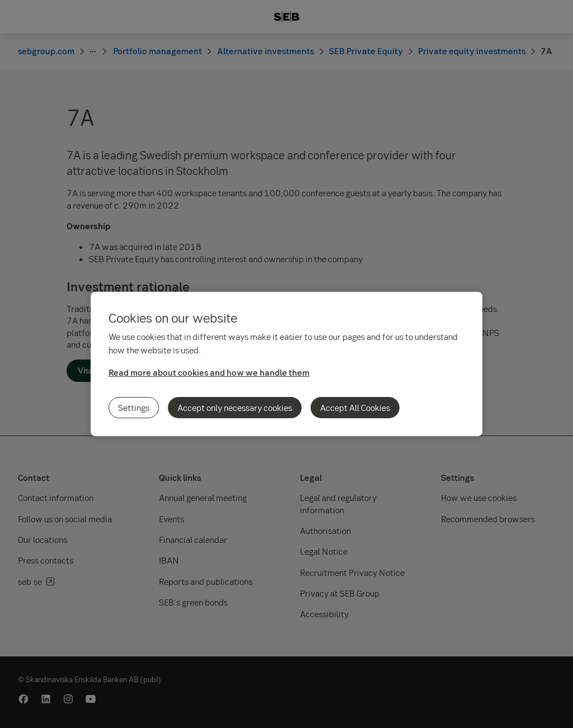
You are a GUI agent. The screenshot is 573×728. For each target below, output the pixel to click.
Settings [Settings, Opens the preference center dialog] (134, 408)
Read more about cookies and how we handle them (209, 372)
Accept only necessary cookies (235, 408)
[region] (286, 364)
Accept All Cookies (355, 408)
